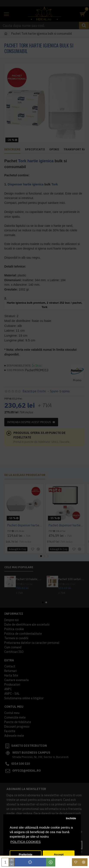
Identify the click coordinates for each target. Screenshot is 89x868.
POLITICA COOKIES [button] (25, 842)
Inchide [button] (71, 818)
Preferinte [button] (26, 854)
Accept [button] (59, 854)
